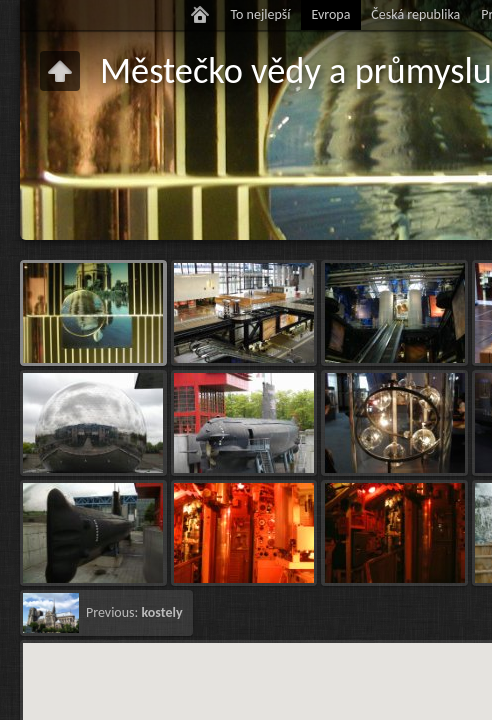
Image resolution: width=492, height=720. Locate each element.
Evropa (330, 14)
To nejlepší (260, 14)
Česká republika (415, 14)
